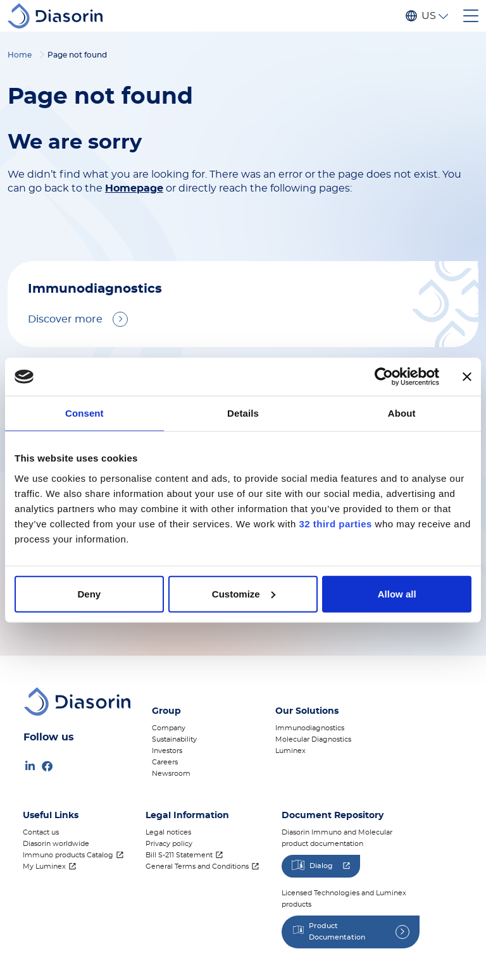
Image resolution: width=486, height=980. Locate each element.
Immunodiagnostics (310, 728)
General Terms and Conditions (197, 867)
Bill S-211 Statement (179, 855)
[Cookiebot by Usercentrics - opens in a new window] (384, 377)
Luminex (290, 751)
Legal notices (168, 832)
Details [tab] (243, 413)
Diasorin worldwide (56, 844)
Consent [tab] (84, 413)
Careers (165, 762)
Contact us (41, 832)
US (428, 16)
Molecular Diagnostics (313, 739)
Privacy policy (169, 844)
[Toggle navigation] (471, 16)
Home (20, 55)
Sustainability (174, 739)
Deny (89, 593)
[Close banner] (467, 377)
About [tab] (402, 413)
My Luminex (44, 867)
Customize (244, 593)
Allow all (397, 593)
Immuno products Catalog (68, 855)
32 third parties (335, 523)
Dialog (321, 866)
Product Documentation (337, 932)
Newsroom (171, 774)
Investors (167, 751)
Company (169, 728)
